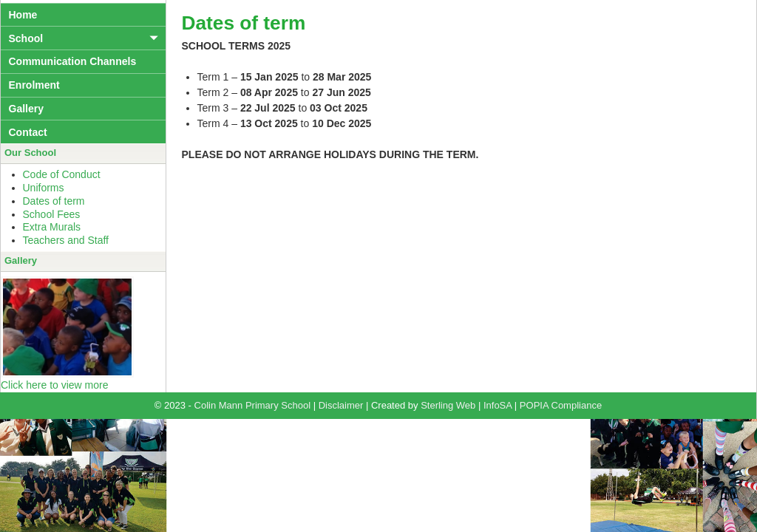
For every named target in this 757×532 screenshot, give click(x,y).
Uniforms (44, 188)
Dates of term (54, 201)
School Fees (52, 214)
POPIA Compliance (561, 405)
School (26, 38)
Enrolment (34, 85)
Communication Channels (73, 61)
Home (23, 15)
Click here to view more (55, 385)
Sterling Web (448, 405)
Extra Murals (52, 227)
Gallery (26, 109)
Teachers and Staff (66, 240)
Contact (28, 132)
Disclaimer (341, 405)
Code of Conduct (62, 174)
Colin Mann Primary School (253, 405)
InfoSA (498, 405)
